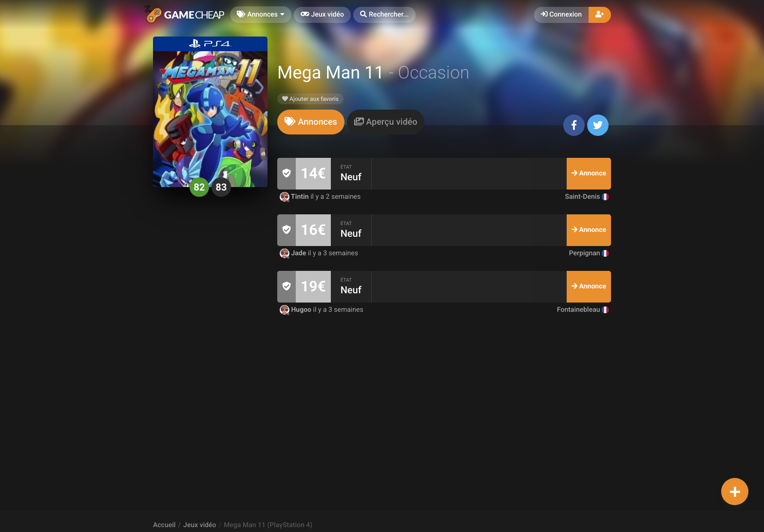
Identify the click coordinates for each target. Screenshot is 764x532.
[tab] (311, 122)
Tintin (295, 197)
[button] (384, 15)
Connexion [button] (561, 15)
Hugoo (296, 310)
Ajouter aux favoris (310, 99)
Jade (294, 253)
